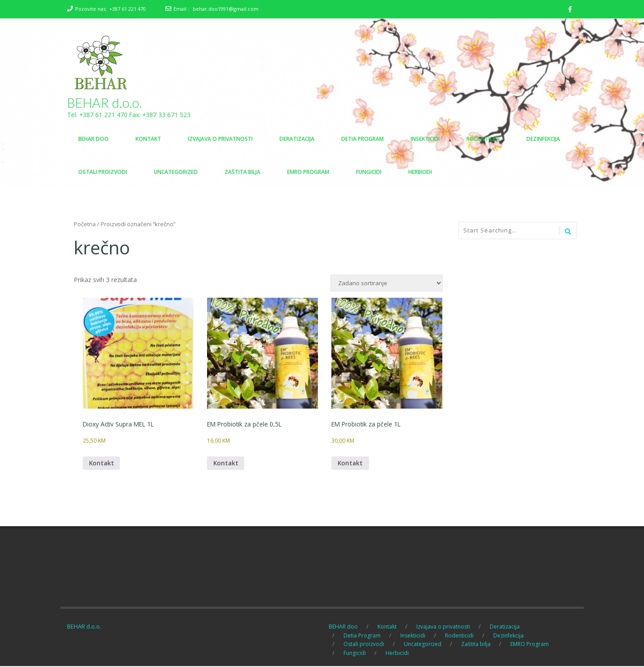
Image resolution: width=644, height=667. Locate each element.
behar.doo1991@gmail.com (226, 9)
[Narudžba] (387, 283)
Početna (85, 224)
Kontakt (102, 464)
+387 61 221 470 (127, 9)
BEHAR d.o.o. (105, 103)
